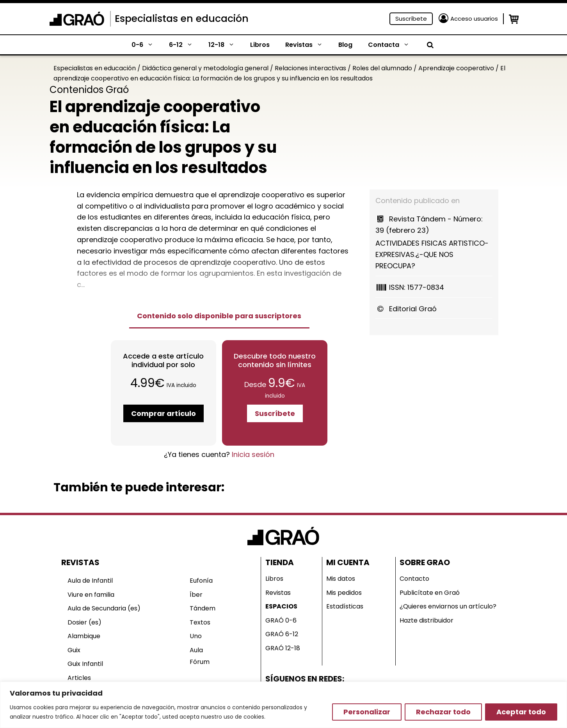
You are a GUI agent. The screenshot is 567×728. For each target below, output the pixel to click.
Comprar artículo (164, 413)
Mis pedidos (344, 593)
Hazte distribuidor (427, 620)
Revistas (308, 45)
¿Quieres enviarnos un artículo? (448, 606)
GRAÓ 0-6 (281, 620)
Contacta (393, 45)
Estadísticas (345, 606)
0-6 (146, 45)
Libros (260, 45)
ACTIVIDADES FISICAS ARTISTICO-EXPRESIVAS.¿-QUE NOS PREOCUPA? (434, 242)
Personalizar (367, 712)
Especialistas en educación (182, 19)
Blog (345, 45)
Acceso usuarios (474, 19)
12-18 (225, 45)
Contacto (414, 579)
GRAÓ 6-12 (282, 634)
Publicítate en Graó (430, 593)
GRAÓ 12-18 (283, 648)
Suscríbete (411, 19)
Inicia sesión (253, 454)
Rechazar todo (443, 712)
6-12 (185, 45)
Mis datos (341, 579)
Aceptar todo (521, 712)
